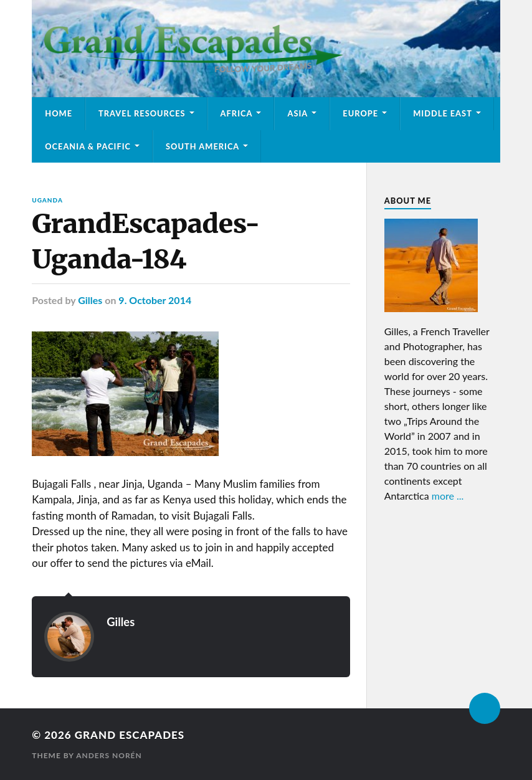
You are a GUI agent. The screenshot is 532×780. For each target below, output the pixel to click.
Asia (297, 113)
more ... (448, 496)
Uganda (47, 200)
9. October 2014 (155, 300)
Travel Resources (142, 113)
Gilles (90, 300)
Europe (360, 113)
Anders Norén (109, 755)
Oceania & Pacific (88, 146)
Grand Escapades (130, 735)
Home (59, 113)
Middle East (443, 113)
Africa (237, 113)
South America (202, 146)
